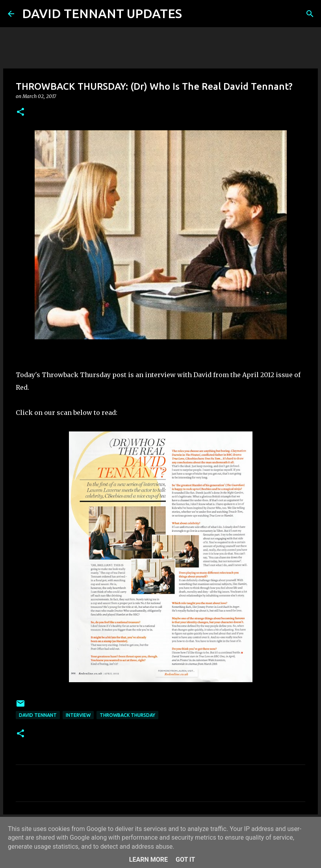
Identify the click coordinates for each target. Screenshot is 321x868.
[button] (20, 112)
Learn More (148, 860)
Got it (185, 860)
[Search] (193, 14)
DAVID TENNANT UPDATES (102, 13)
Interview (78, 715)
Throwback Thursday (127, 715)
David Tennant (38, 715)
